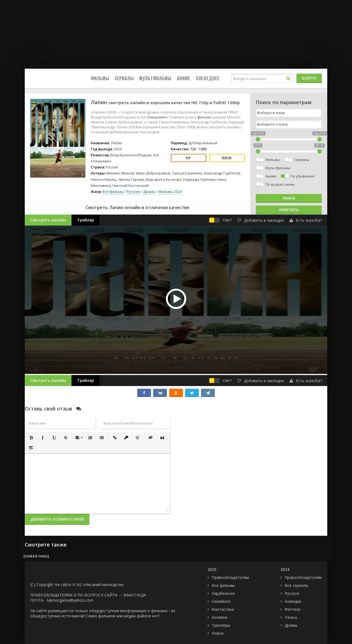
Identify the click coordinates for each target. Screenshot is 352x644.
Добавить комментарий (57, 519)
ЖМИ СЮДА (135, 595)
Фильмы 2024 (170, 191)
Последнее (208, 78)
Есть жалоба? (306, 220)
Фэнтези (292, 609)
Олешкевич (157, 117)
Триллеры (221, 625)
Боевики (220, 617)
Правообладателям (230, 577)
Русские (133, 191)
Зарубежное (223, 593)
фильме (205, 117)
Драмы (149, 191)
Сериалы (124, 78)
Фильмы (100, 78)
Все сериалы (296, 585)
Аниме (184, 78)
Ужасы (291, 617)
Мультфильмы (155, 78)
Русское (292, 593)
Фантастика (223, 609)
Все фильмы (113, 191)
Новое (218, 633)
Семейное (221, 601)
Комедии (293, 601)
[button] (31, 438)
